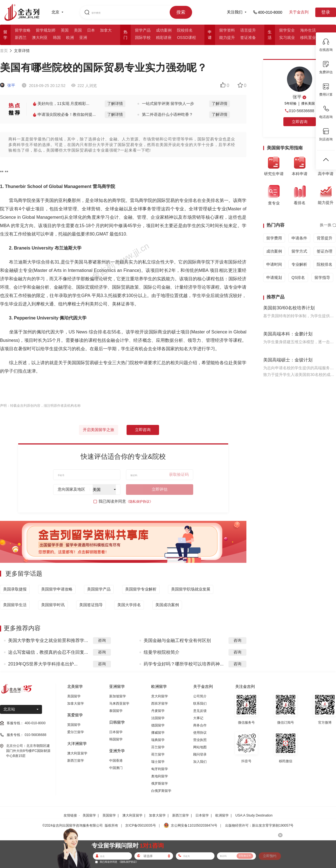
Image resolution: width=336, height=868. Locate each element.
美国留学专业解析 (141, 589)
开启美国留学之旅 (99, 430)
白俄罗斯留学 (161, 791)
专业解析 (299, 264)
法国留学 (158, 718)
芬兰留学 (158, 747)
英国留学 (74, 725)
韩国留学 (116, 739)
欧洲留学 (222, 815)
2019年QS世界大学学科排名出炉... (43, 664)
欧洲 (70, 37)
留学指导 (322, 277)
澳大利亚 (40, 37)
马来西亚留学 (119, 704)
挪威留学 (158, 733)
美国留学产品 (99, 589)
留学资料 (227, 30)
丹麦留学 (158, 711)
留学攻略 (23, 30)
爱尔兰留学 (76, 732)
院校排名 (185, 30)
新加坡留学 (118, 696)
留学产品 (143, 30)
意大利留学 (160, 696)
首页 (4, 51)
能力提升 (227, 37)
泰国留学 (116, 711)
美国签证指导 (91, 605)
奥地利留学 (160, 776)
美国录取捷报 (15, 589)
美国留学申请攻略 (57, 589)
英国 (65, 30)
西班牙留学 (160, 704)
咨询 (102, 640)
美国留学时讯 (53, 605)
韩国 (57, 37)
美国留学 (74, 696)
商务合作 (200, 725)
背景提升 (325, 238)
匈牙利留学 (160, 769)
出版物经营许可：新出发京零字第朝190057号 (259, 825)
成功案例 (164, 30)
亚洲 (83, 37)
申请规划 (274, 277)
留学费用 (274, 238)
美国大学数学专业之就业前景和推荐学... (48, 640)
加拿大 (106, 30)
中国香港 (116, 761)
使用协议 (200, 733)
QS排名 (298, 277)
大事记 (198, 718)
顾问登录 (200, 754)
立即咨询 (143, 430)
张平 (8, 85)
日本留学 (116, 732)
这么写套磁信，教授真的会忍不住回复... (48, 652)
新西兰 (21, 37)
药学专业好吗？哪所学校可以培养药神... (184, 664)
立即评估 (160, 489)
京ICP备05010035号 (140, 825)
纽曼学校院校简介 (162, 652)
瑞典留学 (158, 740)
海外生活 (308, 30)
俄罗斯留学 (160, 784)
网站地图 (200, 747)
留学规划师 (46, 30)
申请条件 (299, 238)
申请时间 (274, 264)
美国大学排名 (129, 605)
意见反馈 (200, 711)
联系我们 (200, 704)
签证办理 (325, 251)
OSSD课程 (186, 37)
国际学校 (143, 37)
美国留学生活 (15, 605)
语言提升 (248, 30)
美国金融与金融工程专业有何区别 (177, 640)
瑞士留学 (158, 762)
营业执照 (200, 740)
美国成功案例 (167, 605)
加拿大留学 (76, 704)
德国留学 (158, 725)
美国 (78, 30)
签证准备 (248, 37)
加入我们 (200, 762)
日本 (91, 30)
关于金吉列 (299, 12)
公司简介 (200, 696)
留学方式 (299, 251)
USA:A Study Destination (254, 815)
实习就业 (287, 37)
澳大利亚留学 (77, 753)
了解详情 (115, 103)
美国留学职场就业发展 (191, 589)
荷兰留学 (158, 754)
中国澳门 (116, 768)
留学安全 (287, 30)
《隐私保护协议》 (139, 502)
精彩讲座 (164, 37)
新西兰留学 (76, 761)
